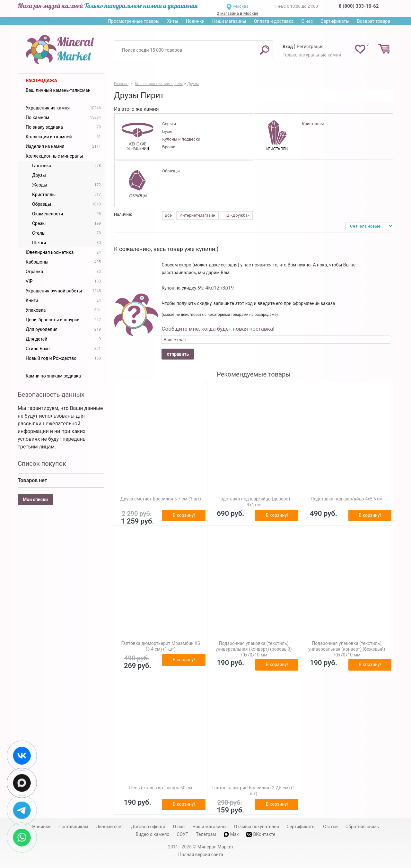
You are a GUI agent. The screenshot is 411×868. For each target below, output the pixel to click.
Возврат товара (374, 21)
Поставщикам (73, 827)
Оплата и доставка (274, 21)
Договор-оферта (148, 827)
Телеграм (206, 834)
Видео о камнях (153, 834)
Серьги (169, 124)
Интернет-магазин (197, 215)
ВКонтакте (261, 834)
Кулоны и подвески (181, 139)
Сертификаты (335, 21)
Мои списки (35, 499)
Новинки (195, 21)
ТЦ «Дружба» (237, 215)
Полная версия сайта (201, 855)
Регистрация (310, 47)
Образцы (171, 171)
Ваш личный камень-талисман (58, 90)
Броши (169, 147)
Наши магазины (229, 21)
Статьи (330, 827)
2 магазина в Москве (237, 13)
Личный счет (110, 827)
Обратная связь (362, 827)
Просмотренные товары (134, 21)
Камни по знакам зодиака (53, 376)
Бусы (167, 131)
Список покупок (42, 464)
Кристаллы (313, 124)
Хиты (172, 21)
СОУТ (182, 834)
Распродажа (41, 81)
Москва (241, 6)
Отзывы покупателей (257, 827)
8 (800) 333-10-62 (359, 6)
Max (231, 834)
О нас (307, 21)
